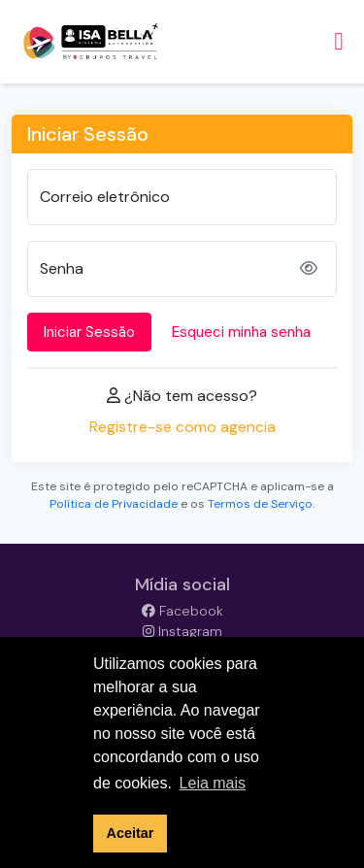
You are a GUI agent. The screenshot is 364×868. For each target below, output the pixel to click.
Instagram (182, 631)
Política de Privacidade (114, 504)
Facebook (182, 611)
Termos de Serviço (260, 504)
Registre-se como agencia (182, 427)
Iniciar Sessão (89, 332)
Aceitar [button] (131, 833)
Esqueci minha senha (241, 332)
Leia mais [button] (213, 783)
